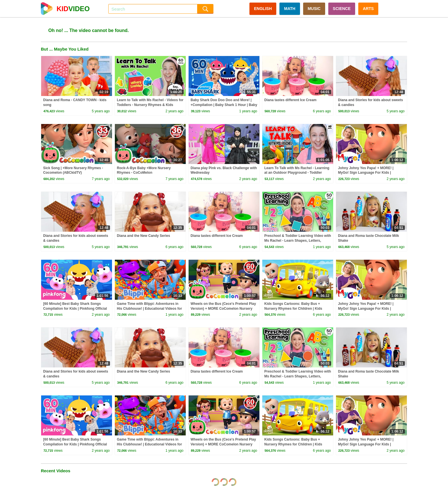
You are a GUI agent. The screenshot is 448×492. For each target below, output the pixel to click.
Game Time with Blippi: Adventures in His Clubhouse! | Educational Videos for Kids (149, 309)
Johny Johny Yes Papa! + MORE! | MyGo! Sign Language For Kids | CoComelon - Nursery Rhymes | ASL (368, 173)
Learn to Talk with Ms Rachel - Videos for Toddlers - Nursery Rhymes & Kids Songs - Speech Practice (150, 105)
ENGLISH (263, 9)
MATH (290, 9)
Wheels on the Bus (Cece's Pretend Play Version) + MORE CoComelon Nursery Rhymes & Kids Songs (223, 309)
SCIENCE (342, 9)
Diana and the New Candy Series (143, 236)
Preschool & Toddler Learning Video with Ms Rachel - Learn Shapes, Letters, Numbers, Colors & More (298, 241)
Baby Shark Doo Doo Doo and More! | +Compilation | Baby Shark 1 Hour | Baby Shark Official (224, 105)
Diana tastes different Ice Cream (290, 100)
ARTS (368, 9)
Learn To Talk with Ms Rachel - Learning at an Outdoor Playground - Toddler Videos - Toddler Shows (297, 173)
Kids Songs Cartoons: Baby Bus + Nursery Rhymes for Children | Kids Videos (293, 309)
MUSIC (314, 9)
